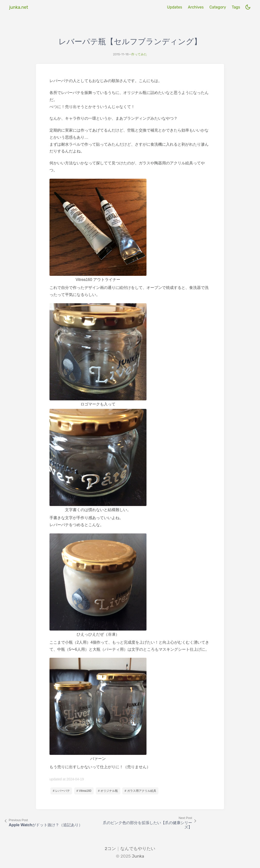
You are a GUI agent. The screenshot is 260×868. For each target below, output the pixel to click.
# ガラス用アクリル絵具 (140, 791)
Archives (196, 7)
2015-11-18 (121, 54)
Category (218, 7)
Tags (236, 7)
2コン (110, 849)
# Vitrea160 (84, 791)
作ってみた (139, 54)
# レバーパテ (61, 791)
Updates (174, 7)
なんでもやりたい (138, 849)
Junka (138, 856)
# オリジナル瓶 (108, 791)
